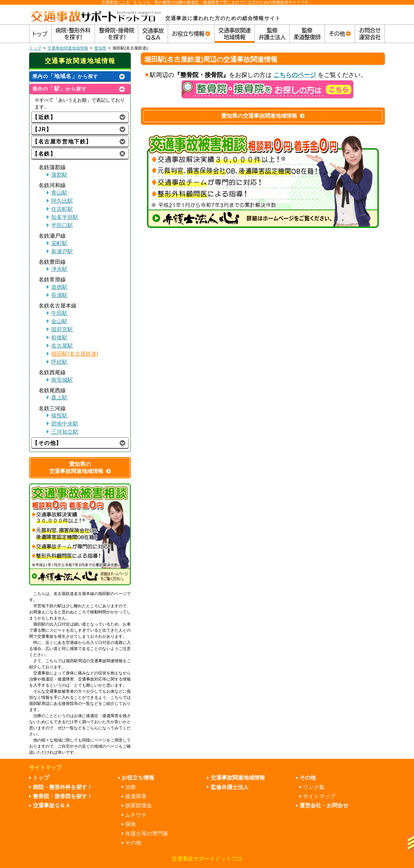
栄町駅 (59, 243)
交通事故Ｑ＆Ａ (52, 805)
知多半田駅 (65, 217)
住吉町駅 (62, 209)
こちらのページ (295, 75)
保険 (130, 824)
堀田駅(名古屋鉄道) (75, 354)
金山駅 (59, 321)
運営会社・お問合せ (324, 805)
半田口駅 (62, 225)
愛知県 (100, 48)
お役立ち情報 (138, 778)
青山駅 (59, 193)
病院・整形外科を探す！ (63, 787)
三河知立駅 (65, 432)
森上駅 (59, 398)
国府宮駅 (62, 329)
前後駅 (59, 338)
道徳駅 (59, 287)
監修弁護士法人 (230, 787)
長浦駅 (59, 295)
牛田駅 (59, 313)
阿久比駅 (62, 201)
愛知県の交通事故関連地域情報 (263, 116)
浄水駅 (59, 269)
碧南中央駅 (65, 424)
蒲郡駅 (59, 175)
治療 (130, 787)
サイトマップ (319, 796)
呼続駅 (59, 362)
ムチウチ (136, 815)
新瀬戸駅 (62, 251)
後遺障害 (136, 796)
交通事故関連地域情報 (68, 48)
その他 (133, 843)
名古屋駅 (62, 346)
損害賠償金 (139, 805)
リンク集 (314, 787)
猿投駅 (59, 416)
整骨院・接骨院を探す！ (63, 796)
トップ (35, 48)
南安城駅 (62, 380)
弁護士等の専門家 (147, 834)
